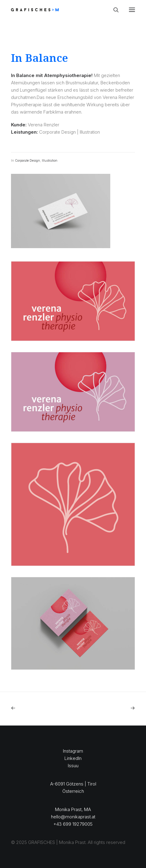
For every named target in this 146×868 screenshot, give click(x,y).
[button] (132, 10)
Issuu (73, 766)
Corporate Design (27, 160)
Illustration (50, 160)
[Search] (113, 10)
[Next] (110, 708)
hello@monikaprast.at (73, 817)
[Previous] (36, 708)
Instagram (73, 751)
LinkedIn (73, 758)
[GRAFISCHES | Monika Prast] (57, 10)
